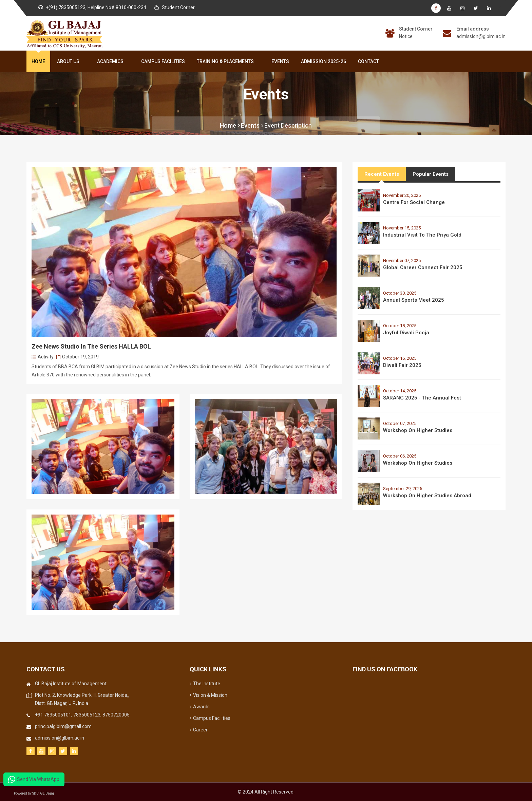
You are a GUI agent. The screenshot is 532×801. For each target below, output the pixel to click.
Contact (368, 61)
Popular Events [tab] (431, 174)
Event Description (288, 125)
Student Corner (416, 29)
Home (38, 61)
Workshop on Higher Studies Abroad (427, 496)
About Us (70, 61)
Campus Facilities (163, 61)
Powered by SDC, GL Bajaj (34, 793)
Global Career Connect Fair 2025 (423, 267)
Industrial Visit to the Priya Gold (422, 235)
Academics (112, 61)
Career (199, 730)
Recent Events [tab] (382, 174)
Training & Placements (227, 61)
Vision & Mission (208, 695)
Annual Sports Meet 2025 (414, 300)
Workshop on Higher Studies (418, 430)
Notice (406, 36)
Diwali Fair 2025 (402, 365)
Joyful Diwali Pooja (406, 333)
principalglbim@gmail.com (63, 726)
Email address (473, 29)
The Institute (205, 684)
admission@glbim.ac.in (481, 36)
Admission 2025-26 (324, 61)
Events (280, 61)
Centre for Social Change (414, 202)
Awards (200, 707)
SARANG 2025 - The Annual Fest (422, 398)
